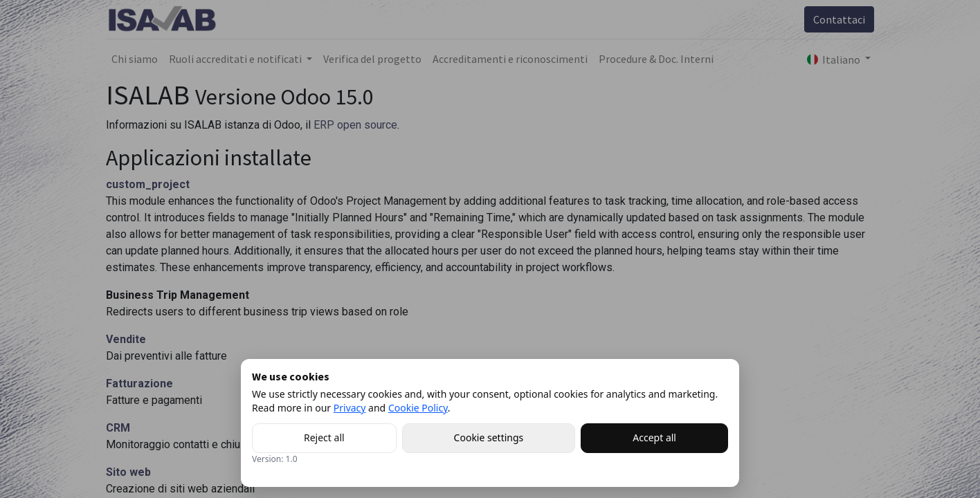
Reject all (324, 437)
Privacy (350, 408)
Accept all (654, 437)
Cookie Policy (418, 408)
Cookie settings (489, 437)
